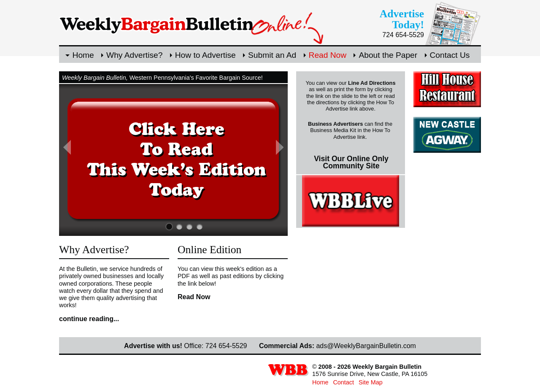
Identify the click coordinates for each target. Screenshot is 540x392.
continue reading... (89, 319)
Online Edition (209, 250)
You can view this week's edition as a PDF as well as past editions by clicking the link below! (231, 276)
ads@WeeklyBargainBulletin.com (366, 346)
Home (83, 55)
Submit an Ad (272, 55)
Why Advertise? (134, 55)
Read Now (328, 55)
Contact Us (450, 55)
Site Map (371, 382)
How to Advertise (205, 55)
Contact (343, 382)
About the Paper (388, 55)
